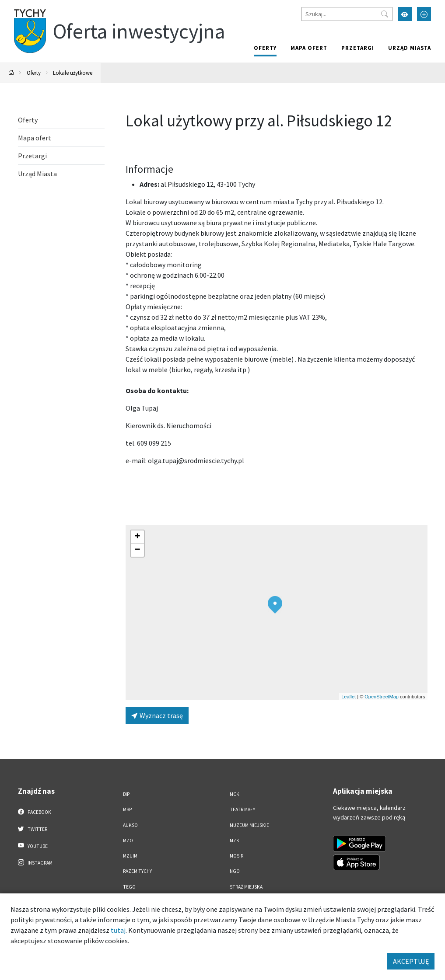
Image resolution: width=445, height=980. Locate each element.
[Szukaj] (347, 14)
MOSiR (237, 856)
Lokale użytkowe (73, 73)
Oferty (265, 48)
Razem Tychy (137, 871)
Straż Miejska (246, 887)
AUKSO (130, 825)
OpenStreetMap (382, 697)
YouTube (33, 846)
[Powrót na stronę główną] (11, 73)
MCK (235, 794)
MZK (235, 840)
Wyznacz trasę (157, 715)
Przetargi (358, 48)
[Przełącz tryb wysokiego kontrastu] (405, 14)
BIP (126, 794)
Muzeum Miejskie (249, 825)
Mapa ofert (309, 48)
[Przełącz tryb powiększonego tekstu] (424, 14)
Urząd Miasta (410, 48)
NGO (235, 871)
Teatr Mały (242, 809)
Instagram (35, 862)
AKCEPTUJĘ (411, 961)
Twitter (33, 829)
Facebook (35, 812)
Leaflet (349, 697)
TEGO (129, 887)
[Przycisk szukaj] (385, 14)
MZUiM (130, 856)
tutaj (118, 930)
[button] (275, 605)
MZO (128, 840)
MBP (127, 809)
